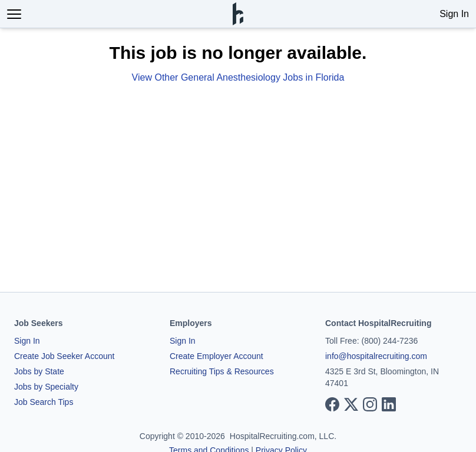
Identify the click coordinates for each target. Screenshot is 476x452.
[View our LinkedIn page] (389, 404)
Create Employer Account (216, 356)
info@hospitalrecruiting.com (376, 356)
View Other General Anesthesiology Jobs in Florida (238, 77)
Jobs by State (39, 371)
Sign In (454, 14)
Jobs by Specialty (46, 387)
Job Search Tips (44, 402)
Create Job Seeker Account (64, 356)
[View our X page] (351, 404)
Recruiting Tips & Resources (222, 371)
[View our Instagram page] (370, 404)
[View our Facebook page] (332, 404)
